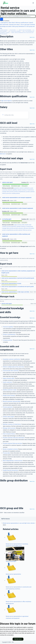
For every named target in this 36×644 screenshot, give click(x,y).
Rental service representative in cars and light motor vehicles (19, 523)
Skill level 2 (3, 154)
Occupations (13, 30)
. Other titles (11, 23)
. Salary (30, 23)
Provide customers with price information (14, 438)
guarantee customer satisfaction (22, 188)
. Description (4, 23)
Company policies (8, 340)
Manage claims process (9, 428)
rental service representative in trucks (11, 283)
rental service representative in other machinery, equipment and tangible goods (18, 272)
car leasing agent (7, 219)
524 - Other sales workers (15, 31)
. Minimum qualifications (21, 23)
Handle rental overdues (9, 396)
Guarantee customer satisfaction (12, 359)
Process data (6, 453)
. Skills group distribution (18, 26)
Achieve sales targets (9, 417)
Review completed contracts (10, 449)
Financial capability (8, 327)
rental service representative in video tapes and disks (15, 292)
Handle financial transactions (11, 470)
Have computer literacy (9, 434)
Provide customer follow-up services (12, 443)
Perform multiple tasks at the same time (13, 367)
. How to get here (24, 25)
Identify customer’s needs (10, 390)
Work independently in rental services (13, 461)
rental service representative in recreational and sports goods (18, 287)
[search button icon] (2, 19)
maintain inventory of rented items (25, 190)
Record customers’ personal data (12, 401)
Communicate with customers (11, 371)
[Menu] (33, 3)
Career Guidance (4, 30)
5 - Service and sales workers (24, 30)
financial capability (12, 190)
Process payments (8, 407)
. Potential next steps (13, 25)
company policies (16, 193)
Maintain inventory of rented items (12, 424)
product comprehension (20, 192)
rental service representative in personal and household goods (18, 278)
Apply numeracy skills (9, 378)
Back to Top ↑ (32, 37)
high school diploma (6, 101)
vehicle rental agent (7, 182)
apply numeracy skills (19, 225)
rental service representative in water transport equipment (18, 208)
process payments (11, 227)
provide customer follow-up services (23, 230)
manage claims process (8, 192)
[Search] (18, 16)
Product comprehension (9, 334)
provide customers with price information (24, 228)
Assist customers (8, 382)
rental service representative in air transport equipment (17, 198)
